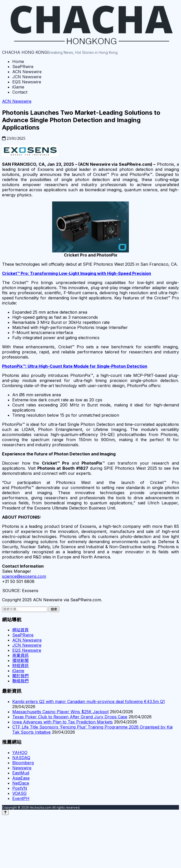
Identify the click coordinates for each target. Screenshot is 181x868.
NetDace (21, 783)
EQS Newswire (27, 82)
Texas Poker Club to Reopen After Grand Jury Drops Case (70, 717)
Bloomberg (23, 763)
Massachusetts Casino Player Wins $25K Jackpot (60, 712)
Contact (20, 92)
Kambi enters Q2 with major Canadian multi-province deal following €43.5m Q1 (89, 701)
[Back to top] (5, 812)
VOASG (19, 793)
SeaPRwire (23, 67)
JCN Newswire (27, 77)
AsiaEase (21, 778)
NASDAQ (21, 758)
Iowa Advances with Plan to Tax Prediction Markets (63, 722)
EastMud (21, 773)
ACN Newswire (27, 72)
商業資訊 (20, 655)
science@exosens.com (24, 576)
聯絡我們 (20, 681)
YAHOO (20, 752)
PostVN (20, 788)
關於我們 (20, 676)
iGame (18, 87)
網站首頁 (20, 630)
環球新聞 (20, 660)
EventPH (21, 798)
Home (18, 61)
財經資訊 (20, 666)
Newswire (22, 768)
